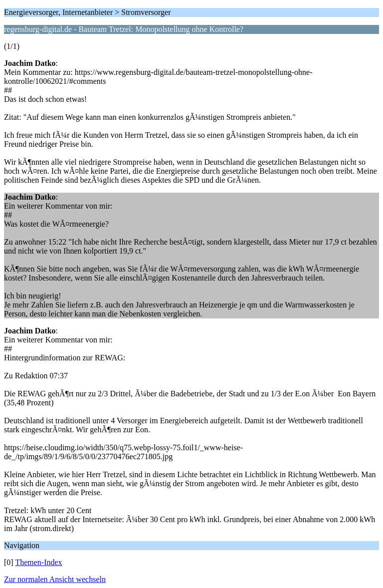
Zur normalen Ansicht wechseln (55, 579)
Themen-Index (38, 562)
